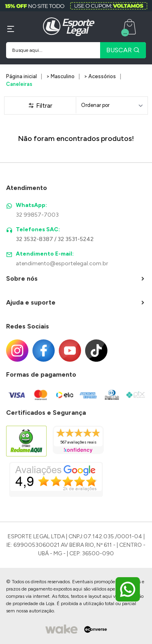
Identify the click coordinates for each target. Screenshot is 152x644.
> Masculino (60, 76)
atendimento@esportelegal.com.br (62, 263)
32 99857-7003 (37, 215)
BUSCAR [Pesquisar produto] (123, 50)
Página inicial (21, 76)
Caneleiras (19, 84)
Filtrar (40, 106)
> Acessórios (100, 76)
